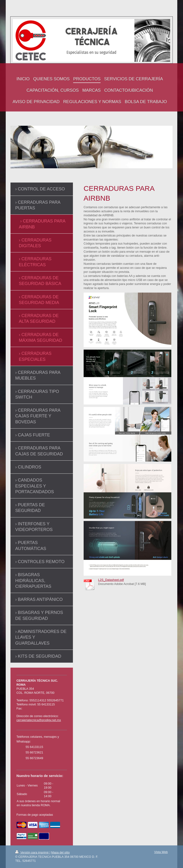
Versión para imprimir (32, 853)
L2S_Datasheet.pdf (111, 580)
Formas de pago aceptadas (35, 815)
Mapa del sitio (61, 853)
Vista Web (161, 852)
